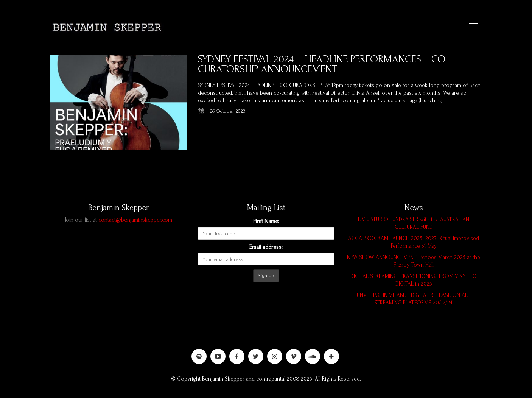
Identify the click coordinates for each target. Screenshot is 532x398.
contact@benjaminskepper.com (135, 220)
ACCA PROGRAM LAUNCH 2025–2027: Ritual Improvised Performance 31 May (414, 242)
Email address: (266, 247)
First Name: (266, 221)
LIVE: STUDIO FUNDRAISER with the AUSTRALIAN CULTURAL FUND (414, 223)
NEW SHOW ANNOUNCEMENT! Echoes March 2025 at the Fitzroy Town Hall (414, 261)
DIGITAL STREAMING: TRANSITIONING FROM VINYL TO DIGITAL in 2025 (414, 280)
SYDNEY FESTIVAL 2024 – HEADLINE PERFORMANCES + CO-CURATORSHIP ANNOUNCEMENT (323, 64)
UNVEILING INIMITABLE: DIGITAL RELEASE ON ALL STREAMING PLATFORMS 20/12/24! (414, 299)
